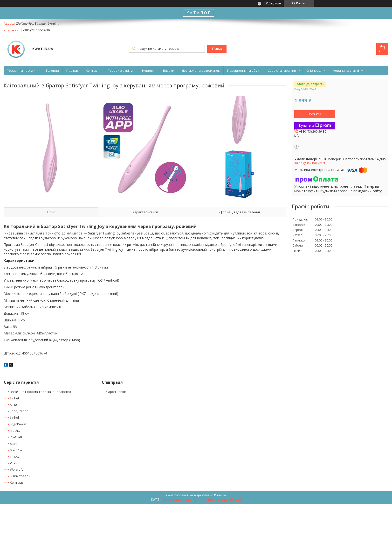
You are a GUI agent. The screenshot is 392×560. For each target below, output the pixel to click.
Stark (14, 444)
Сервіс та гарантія (282, 71)
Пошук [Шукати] (217, 49)
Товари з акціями (121, 71)
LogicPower (18, 424)
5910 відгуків (272, 3)
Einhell (15, 398)
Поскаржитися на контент (181, 500)
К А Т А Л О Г (198, 13)
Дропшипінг (117, 392)
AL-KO (14, 405)
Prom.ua (220, 495)
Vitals (14, 463)
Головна (52, 71)
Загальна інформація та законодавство (41, 392)
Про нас (72, 71)
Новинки (149, 71)
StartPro (16, 450)
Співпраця (314, 71)
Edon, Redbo (19, 411)
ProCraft (16, 437)
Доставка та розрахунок (201, 71)
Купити (315, 114)
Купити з (315, 125)
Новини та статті (346, 71)
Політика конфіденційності (222, 500)
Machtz (15, 431)
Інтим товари (20, 476)
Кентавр (17, 482)
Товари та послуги (21, 71)
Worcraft (16, 469)
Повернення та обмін (244, 71)
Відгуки (169, 71)
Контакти (93, 71)
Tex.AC (15, 457)
